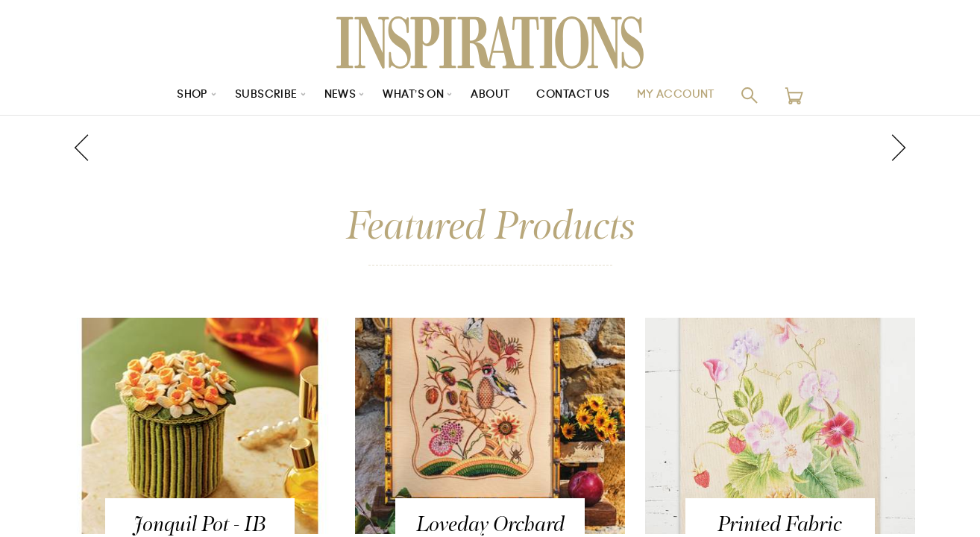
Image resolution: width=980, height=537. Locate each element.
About (490, 95)
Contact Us (573, 95)
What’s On (413, 95)
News (340, 95)
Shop (192, 95)
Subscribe (266, 95)
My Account (676, 95)
